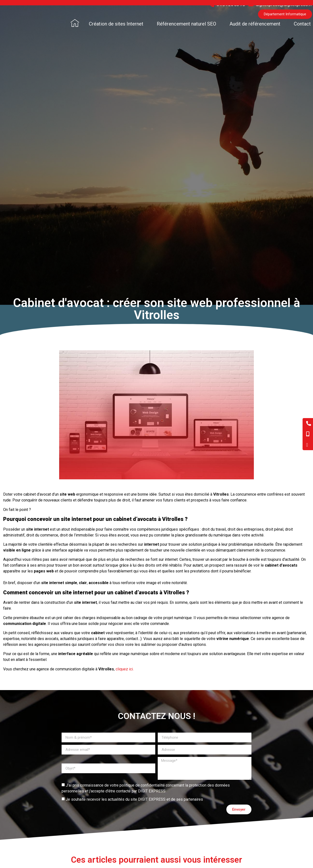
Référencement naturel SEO (186, 24)
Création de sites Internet (116, 24)
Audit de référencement (255, 24)
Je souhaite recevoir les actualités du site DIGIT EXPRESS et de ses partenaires (134, 799)
